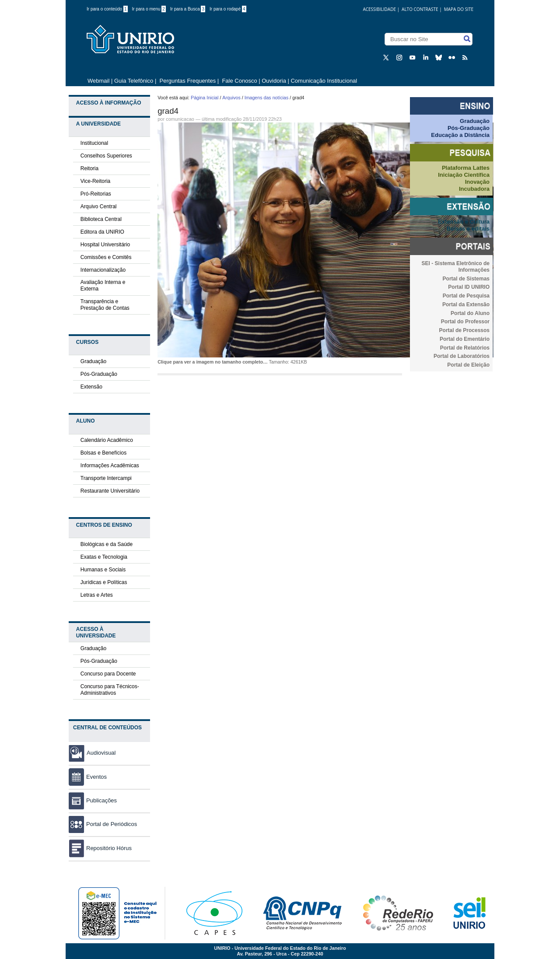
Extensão (91, 387)
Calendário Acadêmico (107, 440)
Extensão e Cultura (464, 222)
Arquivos (231, 98)
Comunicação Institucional (324, 81)
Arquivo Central (99, 206)
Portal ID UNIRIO (469, 287)
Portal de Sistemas (466, 279)
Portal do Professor (465, 322)
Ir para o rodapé (228, 9)
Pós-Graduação (99, 374)
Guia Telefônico (134, 81)
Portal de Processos (464, 330)
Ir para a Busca (188, 9)
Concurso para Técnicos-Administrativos (110, 690)
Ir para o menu (149, 9)
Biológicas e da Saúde (107, 544)
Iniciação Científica (464, 175)
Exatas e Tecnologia (104, 557)
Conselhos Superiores (106, 156)
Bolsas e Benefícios (103, 453)
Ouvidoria (275, 81)
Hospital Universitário (105, 245)
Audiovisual (101, 753)
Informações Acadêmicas (110, 465)
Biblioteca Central (101, 219)
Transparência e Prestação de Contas (105, 305)
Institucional (94, 143)
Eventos (88, 777)
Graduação (93, 361)
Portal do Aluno (470, 313)
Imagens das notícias (267, 98)
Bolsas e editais (468, 229)
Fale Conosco (239, 81)
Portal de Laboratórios (462, 356)
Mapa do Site (459, 9)
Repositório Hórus (100, 848)
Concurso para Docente (108, 674)
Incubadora (474, 189)
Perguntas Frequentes (188, 81)
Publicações (93, 800)
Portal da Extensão (466, 304)
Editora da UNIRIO (102, 232)
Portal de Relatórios (465, 348)
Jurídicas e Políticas (104, 582)
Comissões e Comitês (106, 257)
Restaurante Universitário (110, 491)
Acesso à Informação (109, 103)
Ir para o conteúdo (107, 9)
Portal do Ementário (465, 339)
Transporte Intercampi (106, 478)
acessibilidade (379, 9)
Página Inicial (205, 98)
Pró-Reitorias (96, 194)
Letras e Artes (97, 595)
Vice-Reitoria (95, 181)
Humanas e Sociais (103, 570)
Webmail (98, 81)
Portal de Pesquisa (466, 296)
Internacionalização (103, 270)
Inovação (477, 182)
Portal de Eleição (468, 365)
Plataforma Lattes (466, 168)
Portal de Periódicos (103, 824)
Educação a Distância (460, 135)
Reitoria (89, 168)
